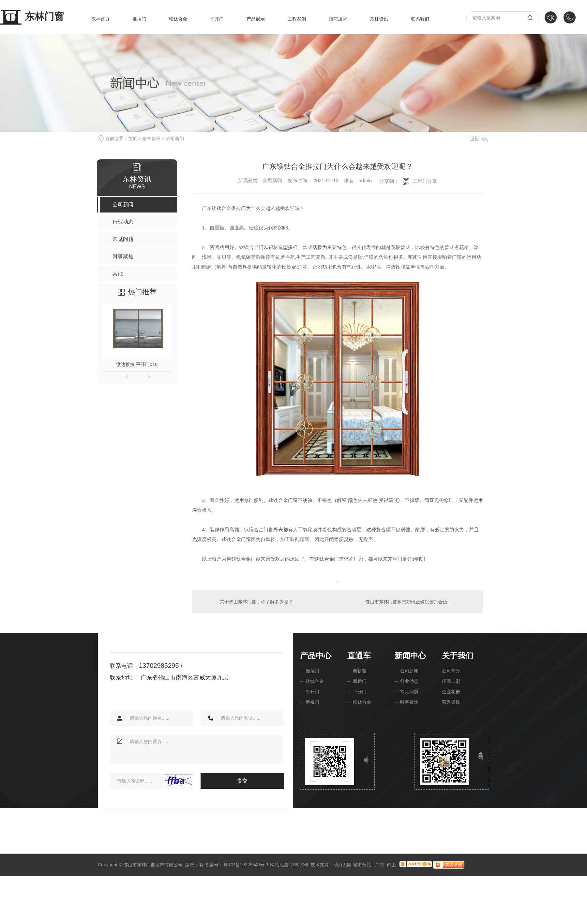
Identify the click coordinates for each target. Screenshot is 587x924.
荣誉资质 (451, 702)
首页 (132, 139)
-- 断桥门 (310, 702)
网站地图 (279, 865)
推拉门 (139, 19)
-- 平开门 (310, 692)
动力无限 (342, 865)
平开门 (217, 19)
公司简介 (451, 671)
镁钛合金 (178, 19)
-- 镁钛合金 (312, 681)
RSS (294, 865)
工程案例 (297, 19)
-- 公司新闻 (406, 671)
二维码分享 (425, 181)
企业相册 (451, 692)
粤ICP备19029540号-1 (246, 865)
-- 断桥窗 (357, 671)
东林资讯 (379, 19)
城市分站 (362, 865)
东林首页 (100, 19)
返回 (479, 139)
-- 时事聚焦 (406, 702)
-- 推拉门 (310, 671)
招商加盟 (338, 19)
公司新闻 (175, 139)
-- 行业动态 (406, 681)
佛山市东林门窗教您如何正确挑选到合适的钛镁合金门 (420, 602)
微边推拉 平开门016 (137, 364)
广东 (380, 865)
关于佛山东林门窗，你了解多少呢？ (256, 602)
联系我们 (420, 19)
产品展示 (256, 19)
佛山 (391, 865)
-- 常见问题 (406, 692)
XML (305, 865)
